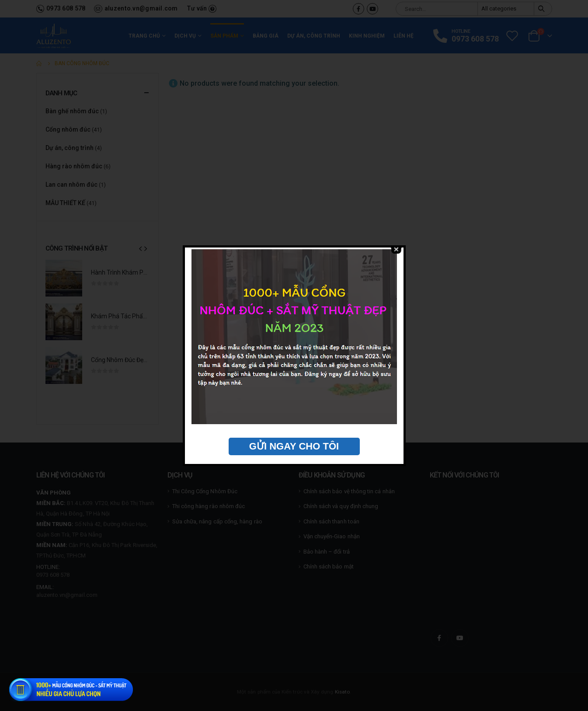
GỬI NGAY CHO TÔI (294, 446)
